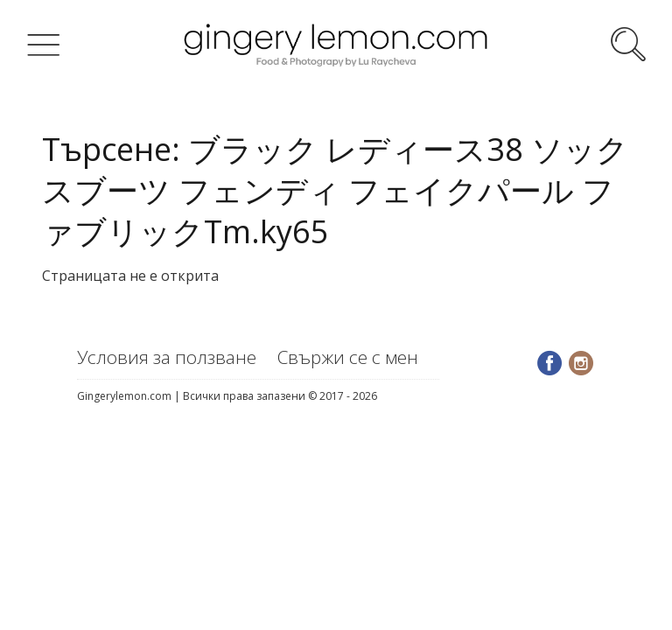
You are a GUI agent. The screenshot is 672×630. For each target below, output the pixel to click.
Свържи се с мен (348, 357)
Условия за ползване (167, 357)
